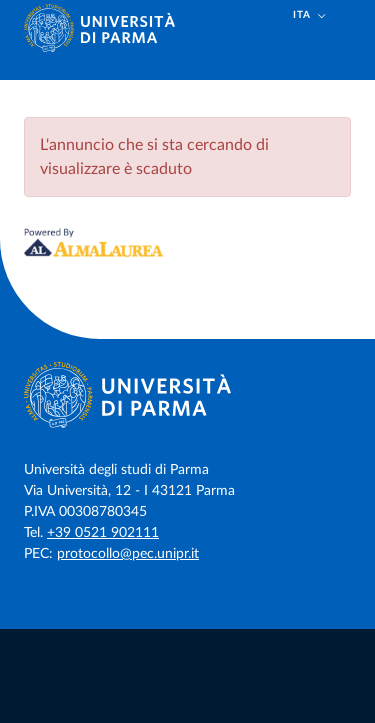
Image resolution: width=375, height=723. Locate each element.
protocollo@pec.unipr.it (128, 554)
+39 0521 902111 (103, 533)
